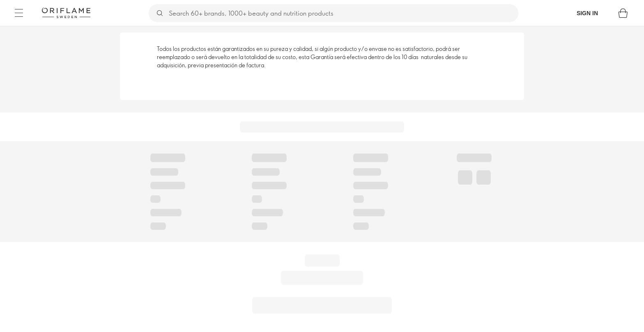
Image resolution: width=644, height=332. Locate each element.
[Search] (343, 13)
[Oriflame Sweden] (66, 13)
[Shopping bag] (623, 13)
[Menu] (19, 13)
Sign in (587, 13)
